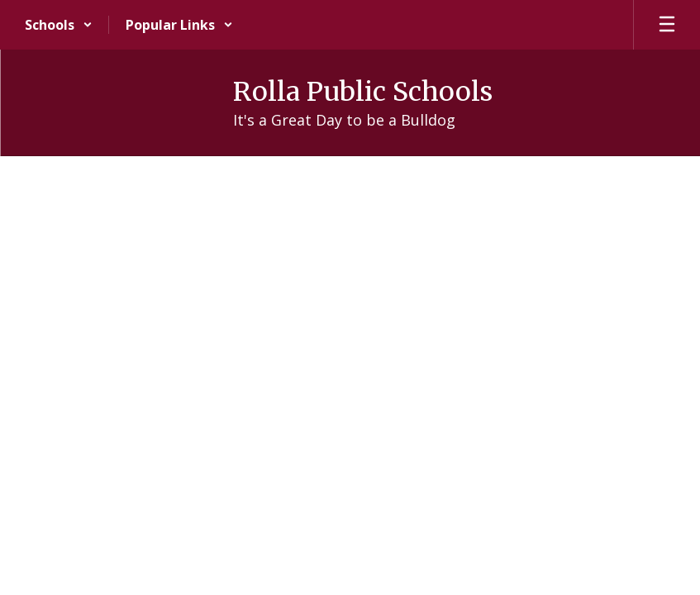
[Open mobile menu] (667, 25)
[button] (59, 25)
